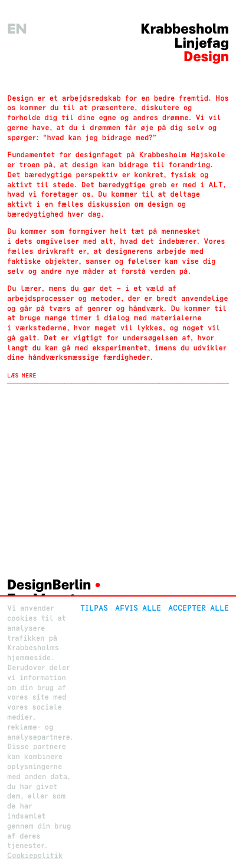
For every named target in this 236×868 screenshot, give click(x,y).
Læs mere (22, 376)
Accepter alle (199, 608)
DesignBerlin (49, 585)
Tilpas (94, 608)
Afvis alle (138, 608)
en (17, 29)
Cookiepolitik (35, 855)
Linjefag (202, 43)
